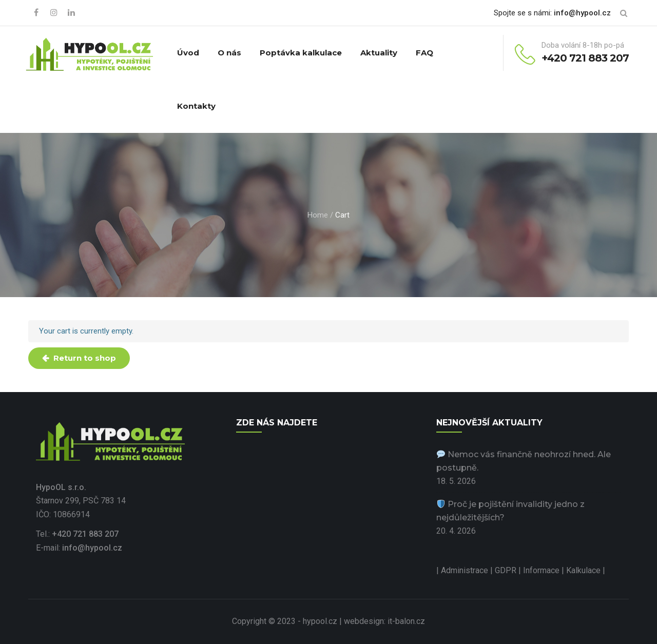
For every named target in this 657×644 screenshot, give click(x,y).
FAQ (424, 53)
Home (318, 215)
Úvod (188, 53)
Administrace (465, 570)
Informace (542, 570)
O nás (229, 53)
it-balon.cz (406, 621)
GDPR (507, 570)
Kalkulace (584, 570)
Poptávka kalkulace (301, 53)
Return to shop (84, 358)
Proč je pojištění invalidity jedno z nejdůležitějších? (510, 511)
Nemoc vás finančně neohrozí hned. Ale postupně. (524, 461)
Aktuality (379, 53)
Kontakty (196, 106)
